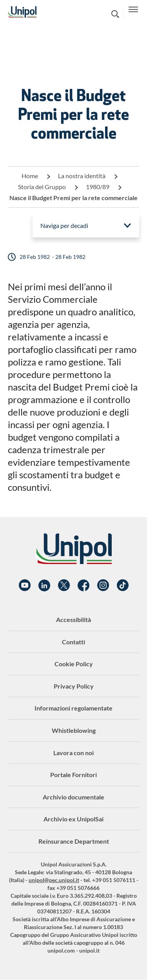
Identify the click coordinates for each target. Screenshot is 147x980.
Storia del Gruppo (42, 187)
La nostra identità (82, 176)
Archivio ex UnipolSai (73, 819)
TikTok (123, 586)
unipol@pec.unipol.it (54, 880)
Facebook (83, 586)
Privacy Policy (74, 686)
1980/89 (98, 187)
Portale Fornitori (73, 775)
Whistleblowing (74, 730)
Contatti (73, 642)
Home (30, 176)
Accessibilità (73, 619)
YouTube (25, 586)
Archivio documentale (73, 797)
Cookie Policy (74, 664)
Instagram (103, 586)
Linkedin (44, 586)
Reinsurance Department (74, 841)
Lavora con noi (73, 753)
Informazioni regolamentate (73, 708)
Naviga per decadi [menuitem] (64, 225)
